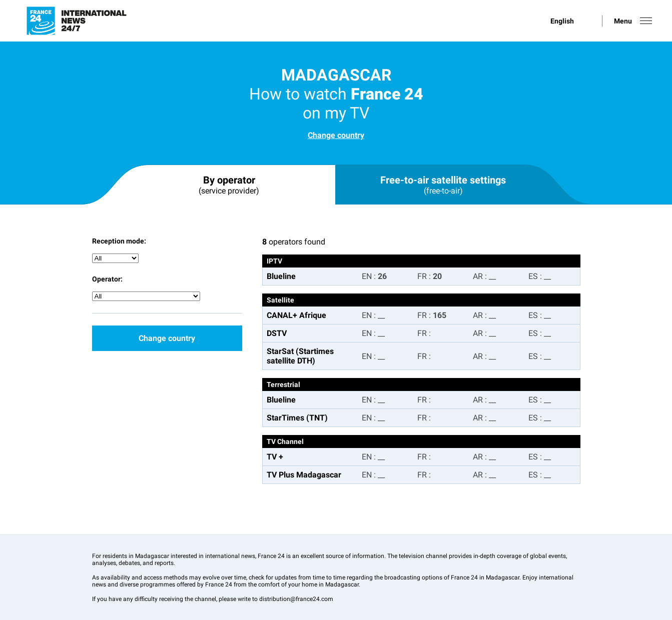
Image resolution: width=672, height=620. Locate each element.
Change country (336, 135)
